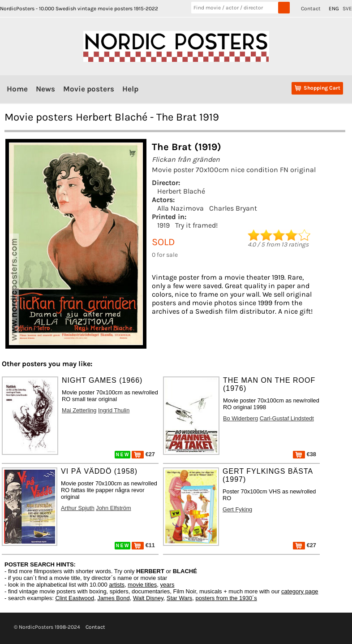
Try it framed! (196, 225)
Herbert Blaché (181, 191)
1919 (163, 225)
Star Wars (179, 598)
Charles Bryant (233, 208)
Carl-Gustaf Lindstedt (287, 418)
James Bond (113, 598)
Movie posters (89, 89)
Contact (311, 9)
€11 (143, 545)
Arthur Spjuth (78, 508)
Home (17, 89)
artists (117, 585)
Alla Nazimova (180, 208)
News (45, 89)
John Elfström (113, 508)
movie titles (142, 585)
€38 (305, 454)
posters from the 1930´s (226, 598)
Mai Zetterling (79, 410)
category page (300, 591)
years (167, 585)
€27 (143, 454)
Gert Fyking (237, 509)
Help (130, 89)
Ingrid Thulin (114, 410)
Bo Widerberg (240, 418)
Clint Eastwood (75, 598)
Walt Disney (148, 598)
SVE (347, 9)
